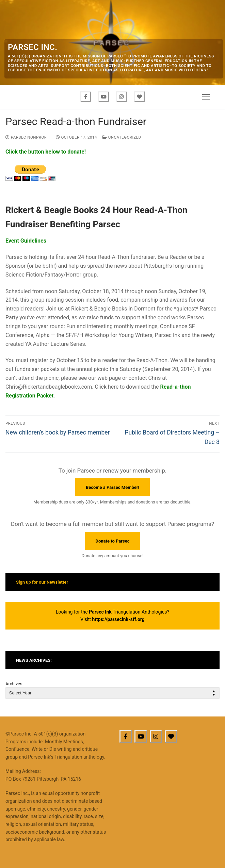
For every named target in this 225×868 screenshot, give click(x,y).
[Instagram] (122, 97)
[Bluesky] (140, 97)
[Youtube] (104, 97)
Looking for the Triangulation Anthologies (111, 612)
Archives (14, 684)
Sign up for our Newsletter (42, 582)
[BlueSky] (171, 736)
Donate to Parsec (113, 541)
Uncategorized (122, 137)
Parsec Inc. (33, 47)
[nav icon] (206, 97)
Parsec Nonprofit (28, 137)
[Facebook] (86, 97)
